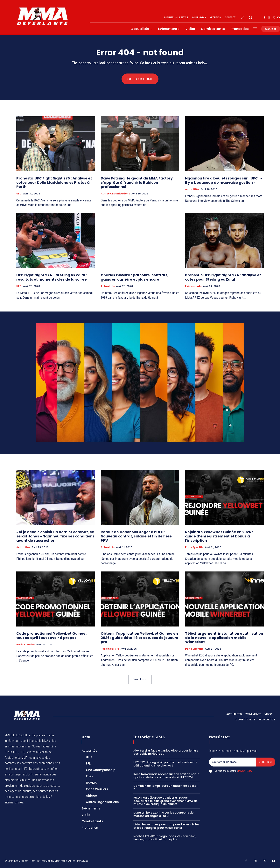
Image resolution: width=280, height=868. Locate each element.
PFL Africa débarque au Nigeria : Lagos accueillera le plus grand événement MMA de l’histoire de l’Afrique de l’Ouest (165, 801)
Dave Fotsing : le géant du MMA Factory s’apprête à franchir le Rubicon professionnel (137, 182)
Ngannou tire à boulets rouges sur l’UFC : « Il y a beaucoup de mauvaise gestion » (224, 180)
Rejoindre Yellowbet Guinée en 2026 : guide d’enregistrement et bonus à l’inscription (219, 536)
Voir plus (140, 679)
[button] (250, 17)
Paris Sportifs (194, 547)
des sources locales (45, 791)
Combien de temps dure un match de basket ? (165, 787)
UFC (19, 194)
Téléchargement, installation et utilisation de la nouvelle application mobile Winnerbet (224, 638)
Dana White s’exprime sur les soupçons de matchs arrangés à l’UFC (163, 814)
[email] (233, 762)
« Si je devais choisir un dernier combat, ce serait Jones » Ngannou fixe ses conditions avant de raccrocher (55, 536)
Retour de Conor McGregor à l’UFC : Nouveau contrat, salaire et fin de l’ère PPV (136, 536)
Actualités (192, 189)
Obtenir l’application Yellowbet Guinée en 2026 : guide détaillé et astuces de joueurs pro (139, 638)
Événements (193, 286)
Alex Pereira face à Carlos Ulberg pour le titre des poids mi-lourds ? (166, 752)
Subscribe (266, 762)
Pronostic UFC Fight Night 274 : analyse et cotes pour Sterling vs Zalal (223, 277)
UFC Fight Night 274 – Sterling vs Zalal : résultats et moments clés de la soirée (52, 277)
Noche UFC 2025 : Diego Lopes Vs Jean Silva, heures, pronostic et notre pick (165, 838)
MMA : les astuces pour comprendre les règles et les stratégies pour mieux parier (166, 826)
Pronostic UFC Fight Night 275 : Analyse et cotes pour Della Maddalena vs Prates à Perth (54, 182)
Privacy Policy (245, 771)
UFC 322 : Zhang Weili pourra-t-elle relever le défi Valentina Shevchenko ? (165, 764)
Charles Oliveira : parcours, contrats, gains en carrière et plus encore (135, 277)
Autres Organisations (115, 194)
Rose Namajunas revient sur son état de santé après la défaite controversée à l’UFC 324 (166, 776)
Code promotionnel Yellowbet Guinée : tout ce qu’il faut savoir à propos (52, 636)
